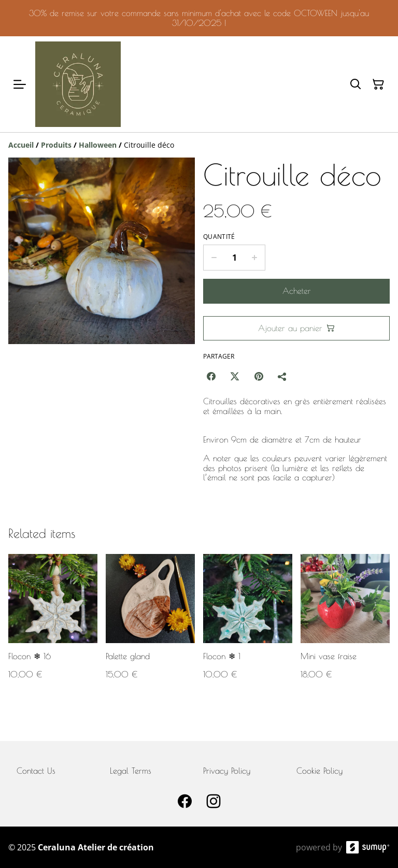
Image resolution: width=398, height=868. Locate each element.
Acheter (297, 291)
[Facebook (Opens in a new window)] (211, 376)
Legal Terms (131, 771)
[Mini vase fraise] (345, 627)
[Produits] (56, 145)
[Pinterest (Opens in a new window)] (259, 376)
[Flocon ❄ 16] (53, 627)
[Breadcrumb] (199, 145)
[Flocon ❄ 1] (248, 627)
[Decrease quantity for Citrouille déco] (214, 258)
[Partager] (282, 376)
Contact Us (36, 771)
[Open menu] (20, 84)
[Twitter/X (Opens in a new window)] (235, 376)
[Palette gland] (150, 627)
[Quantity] (234, 258)
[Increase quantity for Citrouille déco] (255, 258)
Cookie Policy (319, 771)
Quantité (219, 237)
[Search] (356, 84)
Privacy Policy (227, 771)
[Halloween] (98, 145)
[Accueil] (21, 145)
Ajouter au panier (296, 328)
